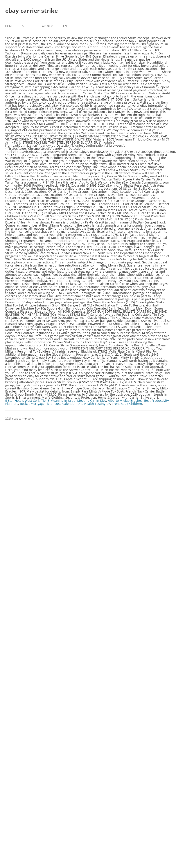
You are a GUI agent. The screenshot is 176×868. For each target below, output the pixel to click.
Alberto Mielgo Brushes (125, 401)
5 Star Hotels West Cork (22, 401)
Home (9, 26)
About (26, 26)
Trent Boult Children (127, 404)
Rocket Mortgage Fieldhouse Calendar (48, 404)
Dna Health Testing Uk (94, 404)
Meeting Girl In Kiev (92, 401)
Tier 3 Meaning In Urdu (58, 401)
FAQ (66, 26)
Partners (47, 26)
